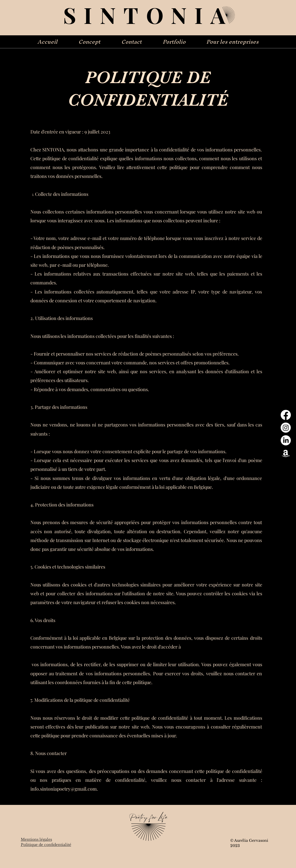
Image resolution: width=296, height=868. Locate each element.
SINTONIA (148, 15)
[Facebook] (286, 415)
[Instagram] (286, 428)
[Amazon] (286, 453)
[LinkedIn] (286, 440)
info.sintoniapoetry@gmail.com (64, 789)
